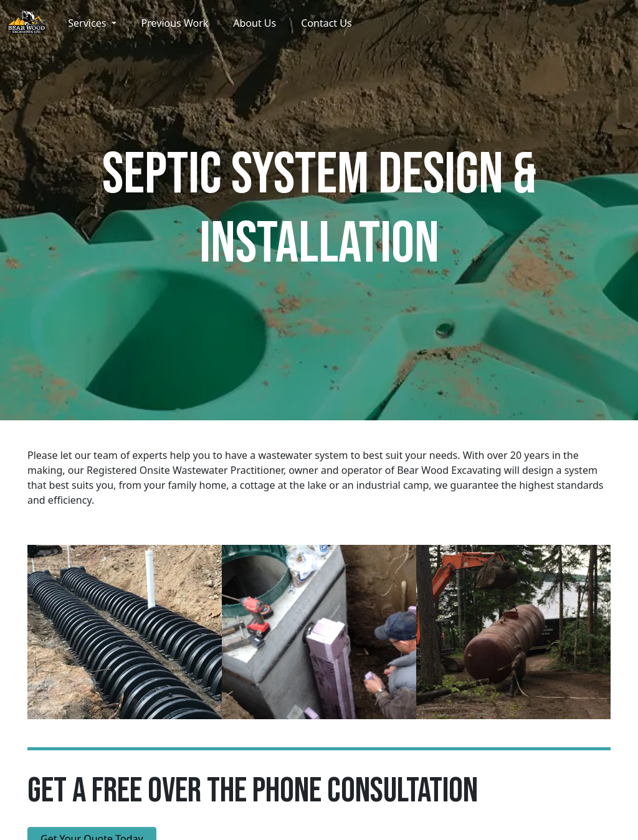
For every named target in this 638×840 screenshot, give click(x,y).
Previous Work (175, 23)
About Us (255, 23)
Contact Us (326, 23)
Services (88, 23)
